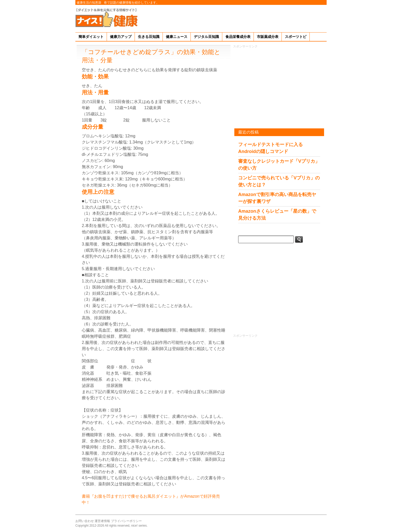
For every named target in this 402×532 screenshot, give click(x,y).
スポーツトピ (296, 37)
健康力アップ (121, 37)
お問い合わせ (85, 521)
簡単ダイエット (91, 37)
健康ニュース (177, 37)
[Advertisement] (233, 18)
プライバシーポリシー (126, 521)
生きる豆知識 (149, 37)
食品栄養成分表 (238, 37)
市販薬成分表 (268, 37)
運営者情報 (102, 521)
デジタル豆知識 (206, 37)
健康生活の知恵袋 (89, 3)
